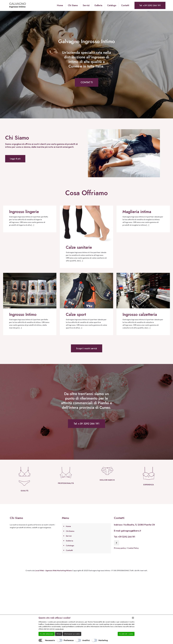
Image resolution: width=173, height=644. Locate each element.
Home (68, 532)
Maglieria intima (137, 212)
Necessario (50, 640)
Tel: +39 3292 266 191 (150, 5)
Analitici (86, 640)
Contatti (69, 556)
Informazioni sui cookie (72, 634)
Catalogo (70, 551)
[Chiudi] (133, 618)
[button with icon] (117, 548)
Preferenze (69, 640)
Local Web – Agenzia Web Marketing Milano (54, 576)
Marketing (103, 640)
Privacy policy (120, 553)
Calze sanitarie (79, 247)
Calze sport (76, 314)
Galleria (69, 546)
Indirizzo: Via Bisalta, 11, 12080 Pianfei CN (134, 530)
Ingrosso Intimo (23, 314)
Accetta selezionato (47, 634)
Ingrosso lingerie (24, 212)
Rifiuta (59, 634)
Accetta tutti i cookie (126, 634)
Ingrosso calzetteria (140, 314)
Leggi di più (59, 629)
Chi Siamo (70, 536)
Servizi (69, 541)
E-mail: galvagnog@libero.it (128, 536)
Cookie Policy (133, 553)
